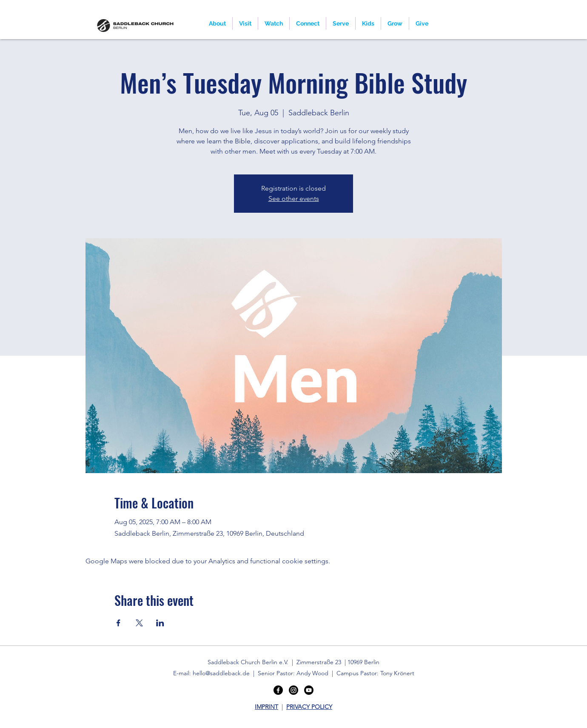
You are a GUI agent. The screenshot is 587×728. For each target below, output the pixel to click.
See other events (294, 198)
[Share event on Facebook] (118, 623)
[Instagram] (293, 690)
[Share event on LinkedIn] (160, 623)
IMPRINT (266, 707)
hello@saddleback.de (221, 673)
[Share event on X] (139, 623)
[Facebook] (278, 690)
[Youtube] (309, 690)
